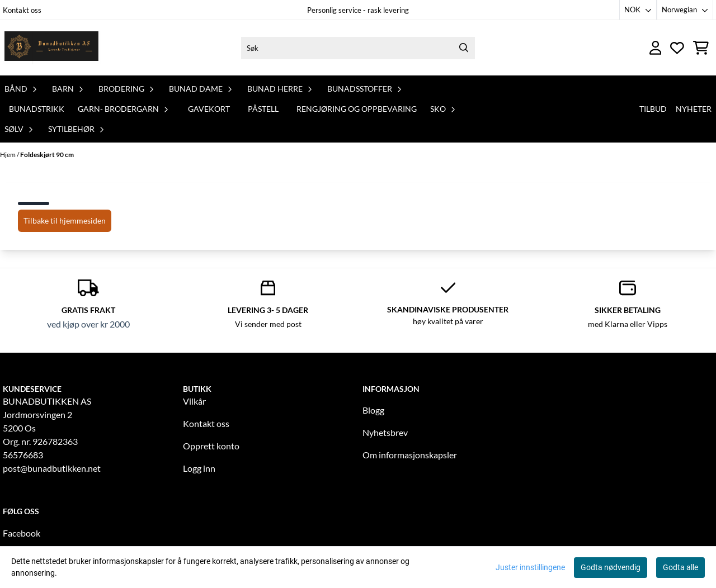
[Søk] (358, 48)
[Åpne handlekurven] (701, 48)
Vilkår (194, 401)
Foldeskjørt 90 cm (47, 155)
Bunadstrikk (37, 109)
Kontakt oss (22, 10)
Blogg (373, 410)
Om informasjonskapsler (410, 455)
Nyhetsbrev (385, 432)
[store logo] (52, 48)
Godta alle (680, 567)
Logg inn (199, 468)
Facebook (22, 533)
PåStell (263, 109)
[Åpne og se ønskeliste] (677, 48)
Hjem (8, 155)
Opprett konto (211, 446)
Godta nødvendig (611, 567)
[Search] (464, 48)
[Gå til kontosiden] (656, 48)
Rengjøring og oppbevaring (357, 109)
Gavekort (209, 109)
